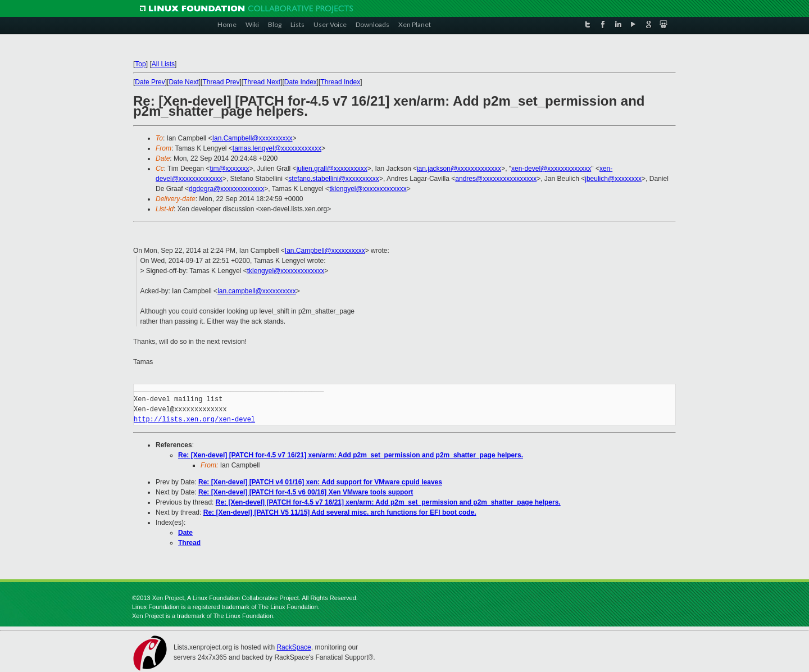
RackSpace (294, 647)
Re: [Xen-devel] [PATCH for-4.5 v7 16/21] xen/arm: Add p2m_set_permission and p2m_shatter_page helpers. (351, 455)
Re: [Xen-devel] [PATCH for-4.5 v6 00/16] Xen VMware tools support (306, 492)
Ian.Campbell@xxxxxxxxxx (253, 138)
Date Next (183, 82)
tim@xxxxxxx (229, 169)
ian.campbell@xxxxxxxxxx (257, 291)
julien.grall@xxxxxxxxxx (332, 169)
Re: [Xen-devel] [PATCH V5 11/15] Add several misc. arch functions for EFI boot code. (340, 512)
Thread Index (341, 82)
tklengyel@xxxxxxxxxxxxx (368, 189)
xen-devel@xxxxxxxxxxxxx (551, 169)
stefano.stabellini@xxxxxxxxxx (334, 179)
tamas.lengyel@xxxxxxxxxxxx (277, 148)
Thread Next (262, 82)
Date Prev (150, 82)
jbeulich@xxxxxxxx (613, 179)
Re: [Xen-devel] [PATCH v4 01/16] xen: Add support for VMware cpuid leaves (320, 482)
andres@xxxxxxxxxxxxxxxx (496, 179)
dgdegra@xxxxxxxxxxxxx (226, 189)
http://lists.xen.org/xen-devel (194, 419)
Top (140, 64)
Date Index (301, 82)
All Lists (163, 64)
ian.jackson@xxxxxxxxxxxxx (459, 169)
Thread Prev (221, 82)
